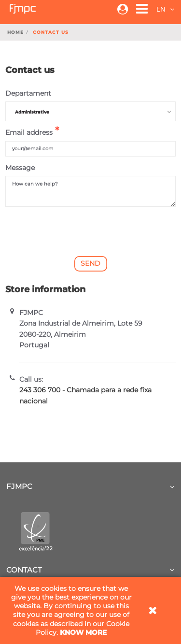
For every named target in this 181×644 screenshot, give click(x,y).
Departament (28, 93)
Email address (29, 132)
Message (20, 168)
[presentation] (91, 231)
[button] (137, 10)
